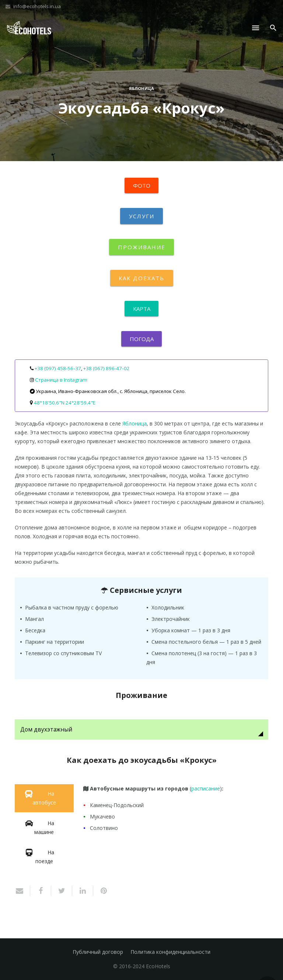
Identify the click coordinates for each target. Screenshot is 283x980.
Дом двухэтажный (46, 729)
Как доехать (142, 278)
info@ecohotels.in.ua (37, 6)
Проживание (141, 247)
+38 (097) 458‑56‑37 (58, 368)
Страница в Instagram (61, 380)
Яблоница (141, 88)
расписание (206, 788)
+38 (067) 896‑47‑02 (106, 368)
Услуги (141, 216)
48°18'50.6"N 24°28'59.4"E (65, 403)
